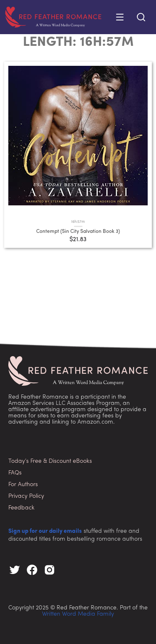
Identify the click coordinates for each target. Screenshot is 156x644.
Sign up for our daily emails (45, 531)
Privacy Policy (26, 496)
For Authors (23, 485)
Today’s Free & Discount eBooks (50, 461)
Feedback (21, 508)
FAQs (15, 473)
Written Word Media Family (78, 614)
